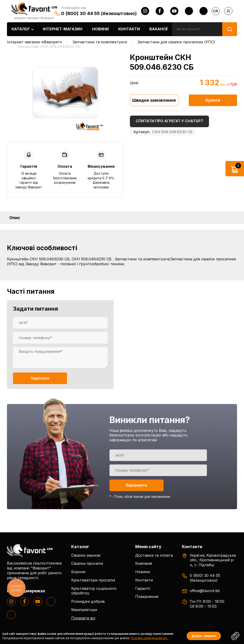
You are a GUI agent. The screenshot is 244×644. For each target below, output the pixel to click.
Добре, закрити (204, 636)
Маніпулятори (84, 610)
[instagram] (145, 11)
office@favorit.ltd (205, 591)
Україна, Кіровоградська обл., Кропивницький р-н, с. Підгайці (213, 560)
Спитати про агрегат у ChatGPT (169, 121)
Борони (78, 572)
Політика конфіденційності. (149, 638)
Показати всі (83, 618)
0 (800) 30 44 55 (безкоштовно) (99, 13)
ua (216, 11)
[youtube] (174, 11)
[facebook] (160, 11)
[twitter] (189, 11)
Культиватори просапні (93, 580)
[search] (197, 29)
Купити (213, 100)
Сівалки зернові (86, 555)
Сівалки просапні (87, 563)
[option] (65, 93)
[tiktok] (204, 11)
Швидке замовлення (154, 100)
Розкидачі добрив (88, 601)
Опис (15, 218)
